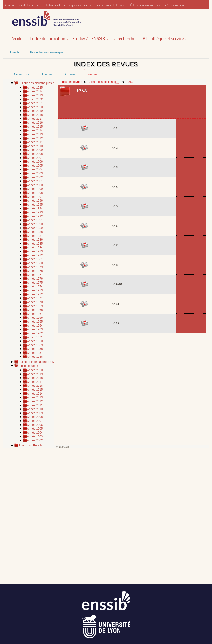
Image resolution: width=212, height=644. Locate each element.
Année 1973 (35, 290)
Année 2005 (35, 166)
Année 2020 (35, 107)
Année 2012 (35, 138)
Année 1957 (35, 353)
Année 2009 (35, 150)
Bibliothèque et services (166, 39)
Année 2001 (35, 181)
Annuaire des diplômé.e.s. (22, 5)
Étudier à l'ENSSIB (90, 39)
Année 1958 (35, 349)
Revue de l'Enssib (30, 446)
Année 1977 (35, 275)
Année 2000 (35, 185)
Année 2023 (35, 95)
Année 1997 (35, 197)
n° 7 (115, 245)
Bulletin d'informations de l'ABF (39, 362)
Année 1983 (35, 251)
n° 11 (115, 304)
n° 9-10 (117, 284)
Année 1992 (35, 216)
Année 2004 (35, 169)
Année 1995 (35, 205)
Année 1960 (35, 341)
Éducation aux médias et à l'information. (157, 5)
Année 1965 (35, 322)
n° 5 (115, 206)
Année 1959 (35, 345)
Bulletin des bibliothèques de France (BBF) (46, 83)
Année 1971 (35, 298)
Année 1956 (35, 357)
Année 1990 (35, 224)
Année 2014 (35, 130)
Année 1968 (35, 310)
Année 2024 (35, 91)
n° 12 (115, 323)
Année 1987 (35, 236)
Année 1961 (35, 337)
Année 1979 (35, 267)
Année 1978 (35, 271)
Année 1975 (35, 283)
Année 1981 (35, 259)
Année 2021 (35, 103)
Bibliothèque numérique (47, 52)
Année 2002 (35, 177)
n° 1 (115, 128)
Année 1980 (35, 263)
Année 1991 (35, 220)
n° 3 (115, 167)
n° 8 (115, 265)
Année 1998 (35, 193)
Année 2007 (35, 158)
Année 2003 (35, 173)
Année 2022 (35, 99)
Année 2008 (35, 154)
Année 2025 (35, 88)
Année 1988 (35, 232)
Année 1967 (35, 314)
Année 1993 (35, 212)
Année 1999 (35, 189)
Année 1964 (35, 326)
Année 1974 (35, 287)
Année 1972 (35, 294)
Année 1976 (35, 279)
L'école (18, 39)
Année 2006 (35, 162)
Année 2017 (35, 119)
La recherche (125, 39)
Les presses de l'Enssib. (111, 5)
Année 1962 (35, 333)
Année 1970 (35, 302)
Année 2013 (35, 134)
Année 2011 (35, 142)
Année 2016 (35, 123)
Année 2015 (35, 127)
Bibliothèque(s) (28, 366)
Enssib (15, 52)
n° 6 (115, 226)
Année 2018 (35, 115)
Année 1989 (35, 228)
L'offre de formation (49, 39)
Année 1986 (35, 240)
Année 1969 (35, 306)
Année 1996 (35, 201)
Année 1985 (35, 244)
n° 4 (115, 187)
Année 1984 (35, 248)
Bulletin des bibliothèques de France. (67, 5)
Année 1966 (35, 318)
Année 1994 (35, 208)
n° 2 (115, 148)
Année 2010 (35, 146)
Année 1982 (35, 255)
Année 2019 (35, 111)
